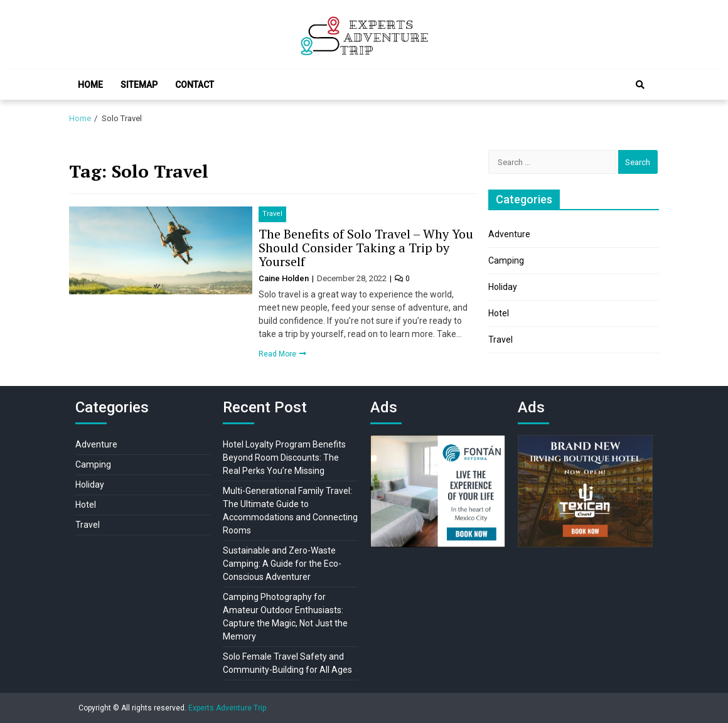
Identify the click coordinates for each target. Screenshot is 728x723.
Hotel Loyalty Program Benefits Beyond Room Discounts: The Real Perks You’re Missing (284, 458)
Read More (278, 354)
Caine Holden (285, 278)
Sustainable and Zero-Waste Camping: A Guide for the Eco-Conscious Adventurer (282, 564)
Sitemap (139, 85)
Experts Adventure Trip (227, 708)
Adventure (509, 234)
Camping (506, 260)
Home (90, 85)
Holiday (503, 287)
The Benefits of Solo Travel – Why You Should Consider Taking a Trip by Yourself (366, 248)
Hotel (499, 313)
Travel (272, 214)
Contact (195, 85)
